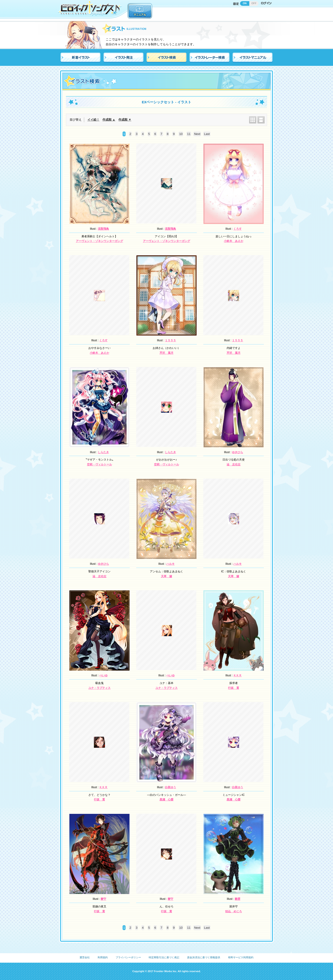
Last (207, 134)
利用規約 (103, 957)
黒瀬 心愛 (166, 800)
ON (245, 3)
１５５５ (170, 340)
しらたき (103, 452)
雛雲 (237, 899)
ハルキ (170, 564)
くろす (237, 229)
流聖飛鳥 (103, 229)
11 (189, 134)
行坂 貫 (234, 688)
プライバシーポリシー (128, 957)
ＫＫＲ (237, 675)
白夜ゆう (170, 787)
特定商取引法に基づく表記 (164, 957)
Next (197, 134)
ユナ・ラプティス (99, 688)
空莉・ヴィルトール (99, 464)
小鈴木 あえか (234, 241)
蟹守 (103, 899)
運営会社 (85, 957)
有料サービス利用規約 (241, 957)
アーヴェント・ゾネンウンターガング (99, 241)
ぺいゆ (103, 675)
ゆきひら (237, 452)
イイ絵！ (93, 120)
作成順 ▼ (125, 120)
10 (181, 134)
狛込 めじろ (234, 911)
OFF (254, 3)
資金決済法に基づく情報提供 (204, 957)
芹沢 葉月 (166, 353)
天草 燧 (166, 576)
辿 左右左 (234, 464)
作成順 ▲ (109, 120)
